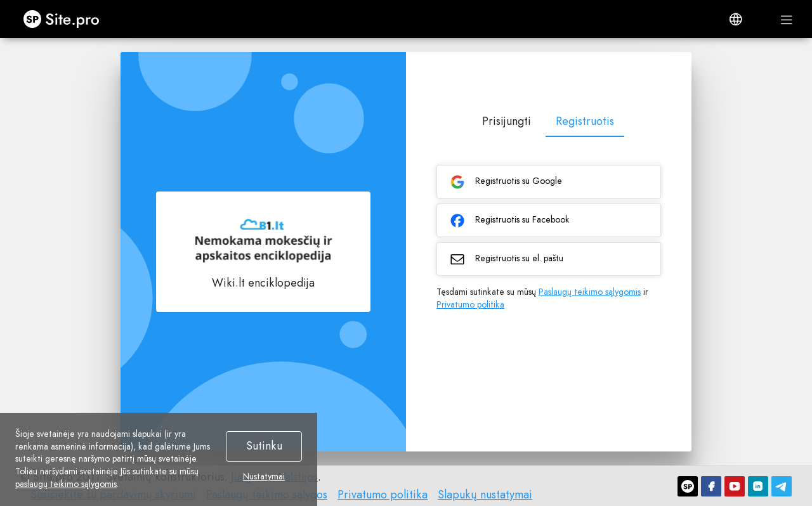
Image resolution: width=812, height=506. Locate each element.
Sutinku (264, 446)
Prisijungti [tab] (507, 121)
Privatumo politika (470, 304)
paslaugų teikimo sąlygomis (66, 484)
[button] (736, 19)
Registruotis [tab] (585, 121)
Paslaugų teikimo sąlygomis (590, 292)
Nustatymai (264, 477)
